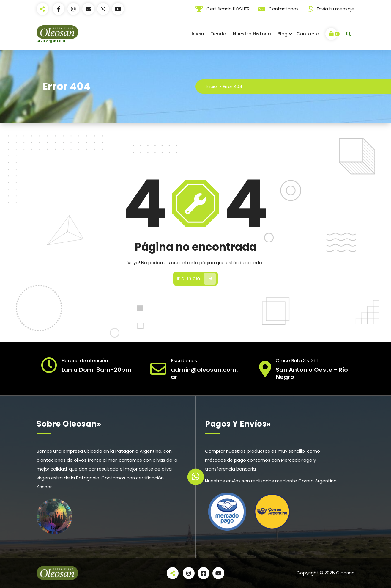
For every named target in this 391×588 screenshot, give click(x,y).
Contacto (308, 34)
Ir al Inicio (196, 279)
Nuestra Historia (252, 34)
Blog (283, 34)
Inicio (198, 34)
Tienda (218, 34)
